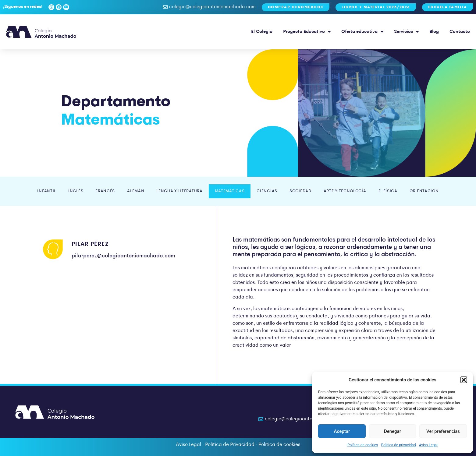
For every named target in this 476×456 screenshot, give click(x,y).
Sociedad (300, 191)
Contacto (460, 32)
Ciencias (267, 191)
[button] (464, 380)
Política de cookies (363, 445)
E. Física (388, 191)
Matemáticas (230, 191)
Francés (105, 191)
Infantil (47, 191)
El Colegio (262, 32)
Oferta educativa (362, 32)
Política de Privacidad (230, 445)
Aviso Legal (428, 445)
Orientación (424, 191)
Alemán (136, 191)
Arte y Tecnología (345, 191)
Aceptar (342, 431)
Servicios (406, 32)
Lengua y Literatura (179, 191)
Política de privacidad (398, 445)
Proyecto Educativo (307, 32)
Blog (434, 32)
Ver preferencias (443, 431)
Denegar (393, 431)
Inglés (76, 191)
